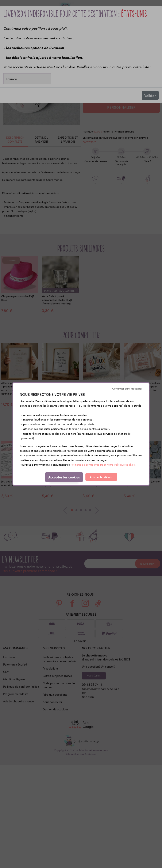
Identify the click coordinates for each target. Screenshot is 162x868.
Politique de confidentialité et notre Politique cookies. (103, 464)
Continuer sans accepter (127, 388)
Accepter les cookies (64, 477)
